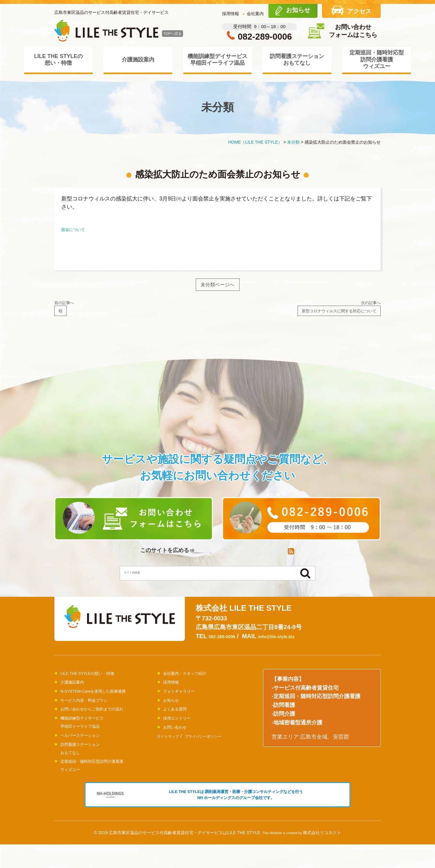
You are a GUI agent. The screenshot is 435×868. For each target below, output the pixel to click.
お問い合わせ (179, 737)
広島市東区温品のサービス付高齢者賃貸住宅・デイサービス (111, 12)
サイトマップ (172, 747)
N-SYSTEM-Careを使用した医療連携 (106, 702)
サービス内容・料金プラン (93, 710)
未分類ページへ (218, 287)
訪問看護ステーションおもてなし (297, 60)
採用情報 (230, 14)
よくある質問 (179, 720)
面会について (78, 229)
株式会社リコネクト (322, 856)
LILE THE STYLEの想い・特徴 (58, 60)
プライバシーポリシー (220, 747)
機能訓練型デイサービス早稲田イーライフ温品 (217, 60)
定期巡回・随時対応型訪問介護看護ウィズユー (377, 59)
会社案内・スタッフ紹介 (193, 684)
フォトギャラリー (185, 702)
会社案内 (255, 14)
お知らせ (174, 710)
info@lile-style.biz (294, 647)
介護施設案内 (138, 60)
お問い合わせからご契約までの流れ (104, 720)
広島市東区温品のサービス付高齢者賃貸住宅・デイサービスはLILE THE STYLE (184, 856)
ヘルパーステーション (88, 746)
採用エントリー (182, 729)
